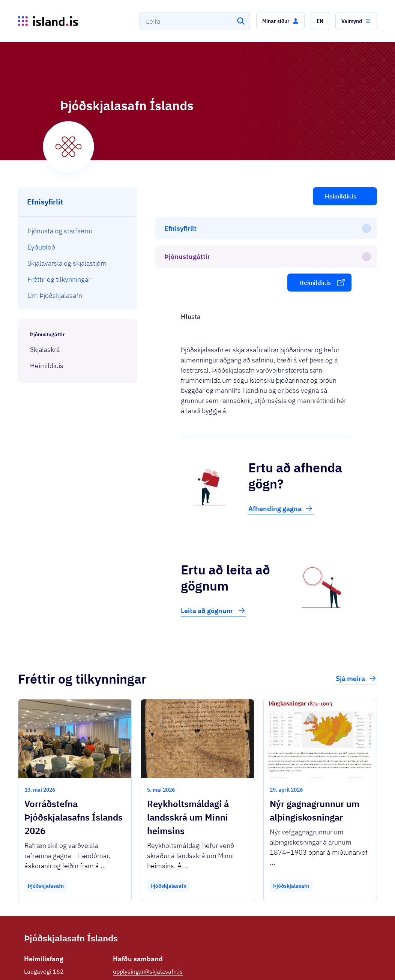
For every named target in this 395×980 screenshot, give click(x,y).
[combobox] (195, 21)
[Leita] (241, 21)
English (353, 961)
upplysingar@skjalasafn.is (148, 885)
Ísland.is (68, 957)
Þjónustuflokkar (112, 957)
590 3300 (127, 897)
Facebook (126, 909)
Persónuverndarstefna (304, 961)
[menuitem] (78, 231)
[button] (280, 21)
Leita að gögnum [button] (213, 524)
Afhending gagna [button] (281, 422)
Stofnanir (259, 961)
